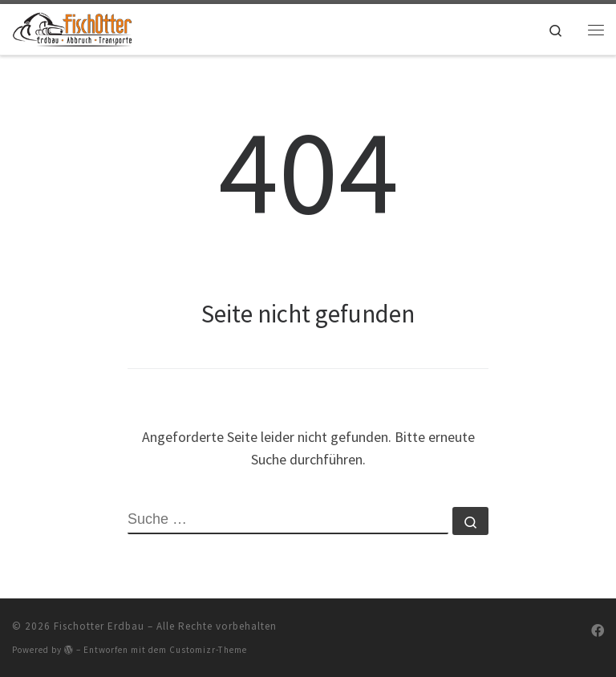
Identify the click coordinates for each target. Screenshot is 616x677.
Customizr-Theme (208, 650)
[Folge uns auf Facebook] (598, 631)
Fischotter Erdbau (99, 626)
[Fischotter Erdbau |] (72, 27)
